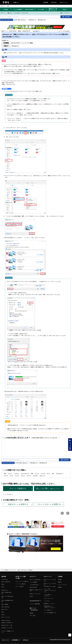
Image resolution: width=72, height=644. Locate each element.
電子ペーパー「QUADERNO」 (34, 609)
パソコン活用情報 (17, 9)
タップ (49, 473)
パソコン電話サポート (48, 610)
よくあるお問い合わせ (34, 585)
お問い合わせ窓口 (29, 9)
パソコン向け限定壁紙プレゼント (50, 613)
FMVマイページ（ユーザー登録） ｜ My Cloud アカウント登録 (50, 585)
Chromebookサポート (35, 601)
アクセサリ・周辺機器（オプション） (8, 632)
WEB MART (54, 2)
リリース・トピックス (62, 585)
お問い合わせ (26, 640)
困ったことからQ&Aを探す (35, 580)
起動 (32, 473)
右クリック (42, 476)
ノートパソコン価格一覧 (20, 584)
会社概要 (60, 580)
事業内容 (60, 582)
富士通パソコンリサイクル (35, 594)
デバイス (6, 476)
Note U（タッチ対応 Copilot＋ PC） (8, 597)
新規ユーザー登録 (12, 13)
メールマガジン (47, 601)
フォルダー (35, 476)
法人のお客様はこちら (66, 13)
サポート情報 (32, 616)
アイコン (10, 473)
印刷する (37, 31)
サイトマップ (13, 570)
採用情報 (60, 587)
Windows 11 (32, 20)
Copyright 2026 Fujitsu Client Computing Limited (60, 640)
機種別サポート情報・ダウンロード (53, 9)
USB (5, 473)
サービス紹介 (41, 9)
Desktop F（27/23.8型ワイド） (8, 623)
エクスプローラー (25, 473)
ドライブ (23, 476)
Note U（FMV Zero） (6, 607)
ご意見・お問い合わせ (22, 570)
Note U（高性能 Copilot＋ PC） (7, 593)
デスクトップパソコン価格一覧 (22, 581)
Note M (3, 615)
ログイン (3, 13)
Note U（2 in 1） (5, 609)
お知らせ (65, 9)
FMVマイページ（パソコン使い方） (50, 580)
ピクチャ (29, 476)
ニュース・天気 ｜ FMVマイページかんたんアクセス (50, 590)
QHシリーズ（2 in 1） (6, 617)
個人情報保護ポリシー (16, 640)
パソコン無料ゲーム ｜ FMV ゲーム (48, 595)
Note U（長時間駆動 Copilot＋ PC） (8, 601)
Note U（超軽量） (5, 604)
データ (11, 476)
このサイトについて (6, 640)
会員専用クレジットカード (49, 604)
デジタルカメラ (59, 473)
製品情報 (46, 2)
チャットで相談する (18, 488)
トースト (17, 476)
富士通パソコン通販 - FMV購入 (21, 577)
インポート (16, 473)
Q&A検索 (6, 9)
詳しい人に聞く (49, 488)
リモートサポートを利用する (49, 504)
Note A (3, 584)
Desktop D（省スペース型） (7, 625)
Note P (3, 587)
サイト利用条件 (5, 570)
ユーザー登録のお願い (23, 13)
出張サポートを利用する (18, 504)
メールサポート (9, 494)
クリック (37, 473)
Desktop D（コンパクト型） (7, 628)
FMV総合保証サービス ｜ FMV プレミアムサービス (49, 607)
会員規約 (30, 570)
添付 (53, 473)
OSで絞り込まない (20, 20)
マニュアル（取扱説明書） (35, 604)
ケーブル (43, 473)
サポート (16, 2)
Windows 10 (41, 20)
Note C (3, 612)
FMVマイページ (64, 2)
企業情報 (60, 577)
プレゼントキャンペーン (49, 598)
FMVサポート (3, 6)
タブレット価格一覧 (20, 586)
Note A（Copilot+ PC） (6, 582)
